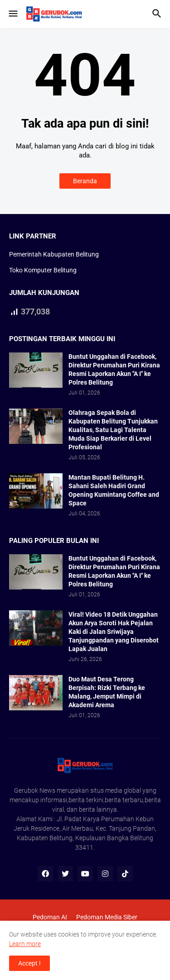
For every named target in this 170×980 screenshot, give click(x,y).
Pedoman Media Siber (107, 917)
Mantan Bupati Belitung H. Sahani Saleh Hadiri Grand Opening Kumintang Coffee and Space (114, 490)
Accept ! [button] (29, 963)
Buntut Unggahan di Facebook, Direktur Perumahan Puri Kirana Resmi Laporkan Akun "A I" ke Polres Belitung (114, 369)
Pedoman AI (50, 917)
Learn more (25, 944)
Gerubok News (35, 790)
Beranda (85, 181)
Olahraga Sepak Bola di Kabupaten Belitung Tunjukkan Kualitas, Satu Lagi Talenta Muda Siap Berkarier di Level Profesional (113, 430)
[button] (12, 14)
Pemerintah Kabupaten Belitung (54, 254)
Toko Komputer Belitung (43, 270)
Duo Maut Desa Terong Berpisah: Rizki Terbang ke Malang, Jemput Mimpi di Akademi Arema (107, 692)
